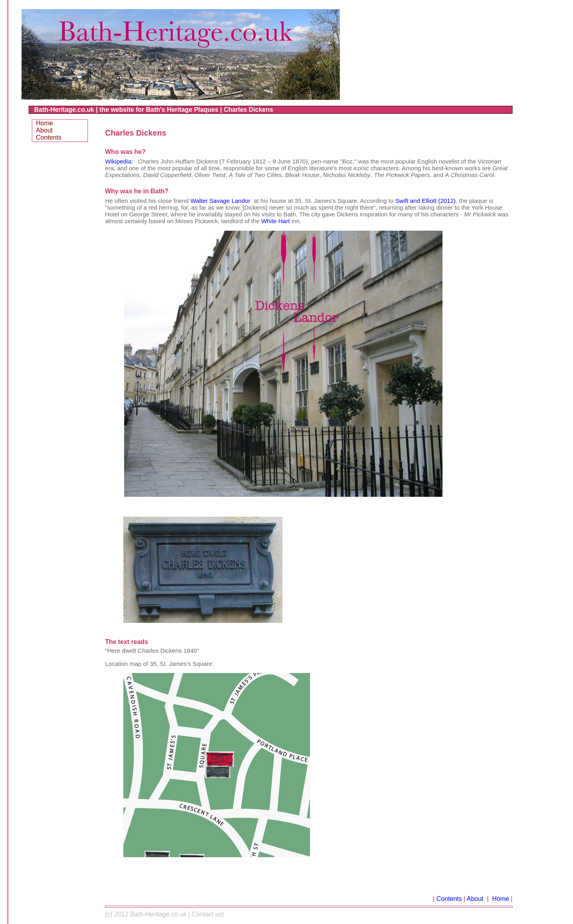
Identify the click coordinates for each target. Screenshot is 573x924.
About (476, 899)
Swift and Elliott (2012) (425, 201)
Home (500, 899)
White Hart (276, 221)
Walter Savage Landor (220, 201)
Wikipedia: (120, 161)
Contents (449, 899)
